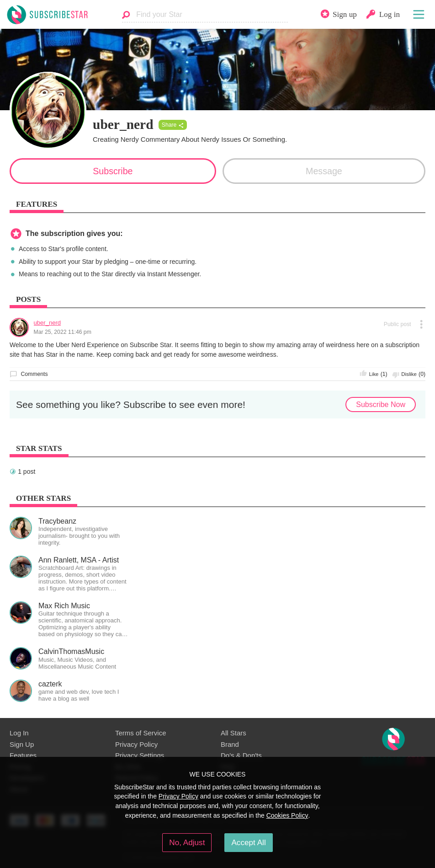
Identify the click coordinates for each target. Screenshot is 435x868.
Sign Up (22, 744)
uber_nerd (48, 323)
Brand (230, 744)
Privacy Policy (136, 744)
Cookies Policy (287, 815)
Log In (19, 733)
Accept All (248, 842)
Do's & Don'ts (241, 755)
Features (23, 755)
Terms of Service (141, 733)
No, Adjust (187, 842)
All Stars (233, 733)
